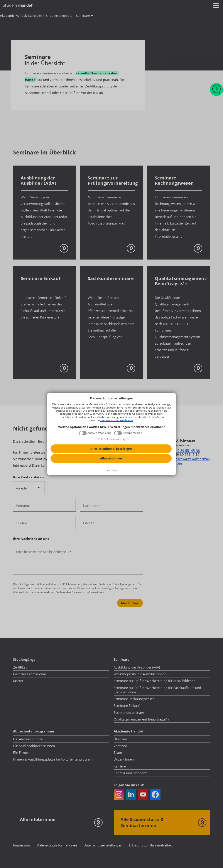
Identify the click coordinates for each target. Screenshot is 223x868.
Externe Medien (132, 433)
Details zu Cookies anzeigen (111, 439)
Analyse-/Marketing (99, 433)
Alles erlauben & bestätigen (111, 449)
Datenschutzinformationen (117, 420)
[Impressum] (111, 470)
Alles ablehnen (111, 458)
